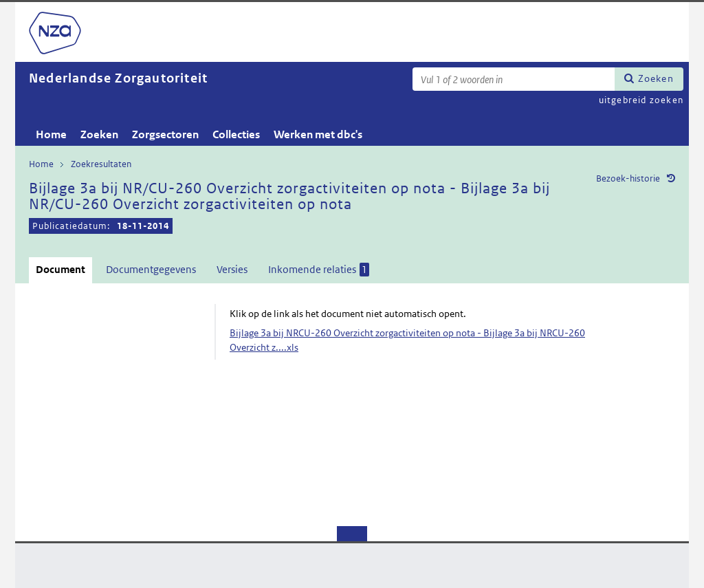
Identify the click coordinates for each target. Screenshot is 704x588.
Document (60, 269)
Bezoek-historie (628, 178)
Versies (232, 269)
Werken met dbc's (318, 134)
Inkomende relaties (319, 270)
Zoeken (656, 78)
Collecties (236, 134)
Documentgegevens (151, 269)
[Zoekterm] (514, 79)
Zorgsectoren (165, 134)
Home (51, 134)
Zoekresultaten (101, 164)
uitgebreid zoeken (641, 100)
